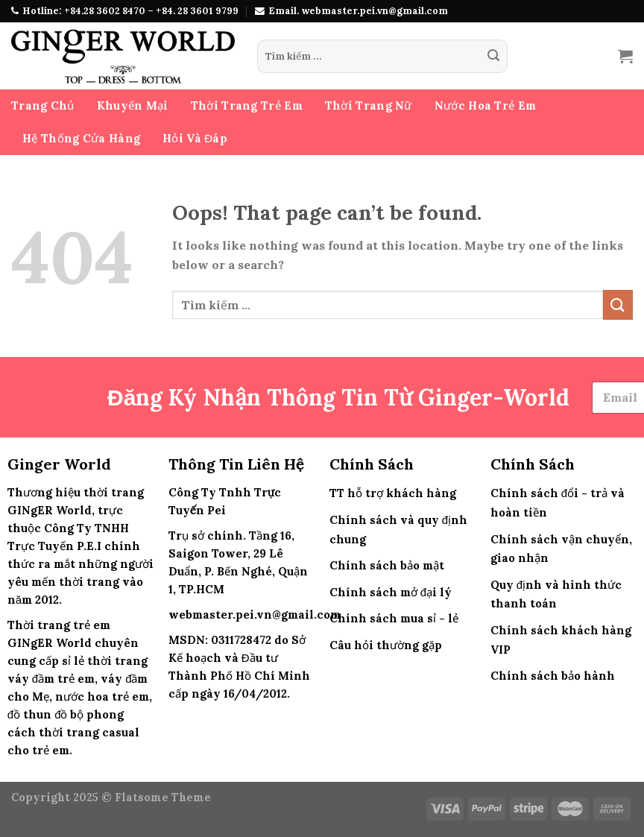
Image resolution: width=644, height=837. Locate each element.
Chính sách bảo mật (387, 565)
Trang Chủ (43, 105)
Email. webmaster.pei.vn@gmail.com (358, 11)
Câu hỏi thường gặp (386, 645)
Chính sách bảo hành (553, 676)
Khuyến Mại (133, 105)
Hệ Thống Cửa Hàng (81, 138)
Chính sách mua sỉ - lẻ (394, 618)
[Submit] (493, 57)
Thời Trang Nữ (369, 105)
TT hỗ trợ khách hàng (393, 493)
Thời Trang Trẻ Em (247, 105)
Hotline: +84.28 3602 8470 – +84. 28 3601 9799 (130, 11)
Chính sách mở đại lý (391, 592)
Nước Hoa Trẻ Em (486, 105)
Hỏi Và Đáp (195, 138)
